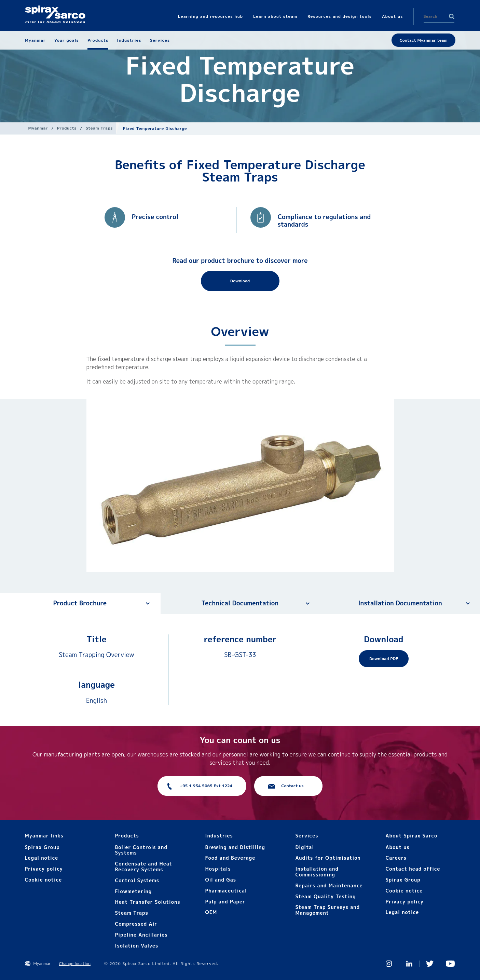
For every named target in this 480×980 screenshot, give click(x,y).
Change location (75, 963)
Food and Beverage (230, 858)
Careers (396, 858)
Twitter (430, 964)
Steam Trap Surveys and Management (328, 910)
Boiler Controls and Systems (141, 850)
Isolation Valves (137, 946)
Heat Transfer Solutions (148, 902)
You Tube (450, 964)
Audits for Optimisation (328, 858)
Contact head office (413, 869)
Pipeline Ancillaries (141, 935)
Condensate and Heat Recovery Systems (144, 867)
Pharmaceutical (226, 891)
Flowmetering (134, 891)
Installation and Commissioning (317, 872)
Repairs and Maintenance (329, 885)
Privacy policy (44, 869)
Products (67, 128)
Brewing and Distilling (235, 847)
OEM (211, 912)
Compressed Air (136, 924)
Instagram (389, 964)
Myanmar (38, 128)
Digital (305, 847)
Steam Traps (99, 128)
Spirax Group (42, 847)
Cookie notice (44, 880)
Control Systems (137, 880)
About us (398, 847)
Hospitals (218, 869)
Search (452, 16)
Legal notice (42, 858)
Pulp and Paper (225, 902)
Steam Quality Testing (326, 896)
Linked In (409, 964)
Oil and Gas (221, 880)
